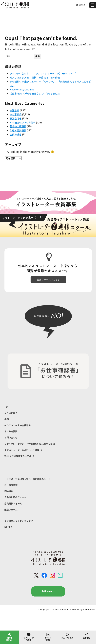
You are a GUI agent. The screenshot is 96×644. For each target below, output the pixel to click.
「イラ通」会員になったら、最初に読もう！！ (27, 479)
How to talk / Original (22, 89)
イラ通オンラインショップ (19, 521)
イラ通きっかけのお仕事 (23, 122)
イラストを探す (48, 637)
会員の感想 (16, 134)
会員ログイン (48, 591)
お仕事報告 (16, 114)
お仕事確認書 (11, 485)
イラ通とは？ (11, 413)
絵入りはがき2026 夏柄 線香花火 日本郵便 (35, 77)
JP (77, 5)
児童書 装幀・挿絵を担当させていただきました (35, 93)
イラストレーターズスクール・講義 (23, 450)
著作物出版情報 (18, 126)
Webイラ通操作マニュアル (19, 456)
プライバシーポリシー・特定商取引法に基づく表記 (30, 444)
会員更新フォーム (13, 503)
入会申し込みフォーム (15, 497)
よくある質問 (11, 431)
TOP (7, 407)
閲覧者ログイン (10, 637)
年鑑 (7, 419)
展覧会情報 (16, 118)
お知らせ (14, 110)
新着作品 (86, 636)
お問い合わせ (11, 437)
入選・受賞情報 (18, 130)
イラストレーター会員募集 (17, 425)
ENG (83, 5)
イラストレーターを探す (29, 637)
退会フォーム (11, 510)
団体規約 (9, 491)
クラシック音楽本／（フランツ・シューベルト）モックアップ (43, 73)
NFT (8, 527)
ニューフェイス (67, 636)
